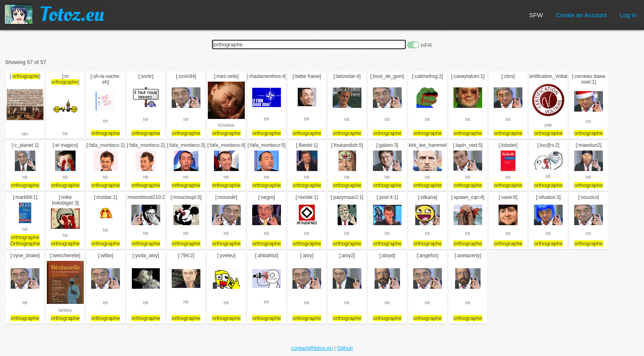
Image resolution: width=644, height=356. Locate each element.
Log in (628, 15)
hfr (66, 134)
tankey (65, 310)
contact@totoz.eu (312, 348)
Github (345, 348)
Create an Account (581, 15)
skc (25, 134)
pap (548, 125)
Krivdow (226, 125)
